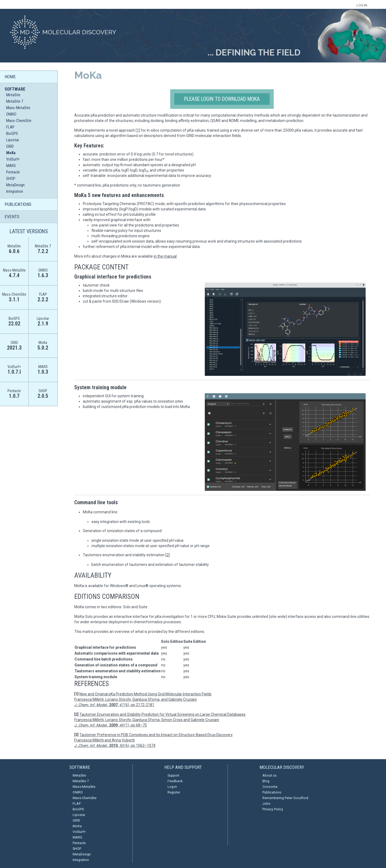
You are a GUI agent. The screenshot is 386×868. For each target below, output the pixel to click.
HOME (10, 77)
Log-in (172, 787)
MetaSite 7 (15, 101)
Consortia (270, 787)
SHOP (11, 179)
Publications (272, 792)
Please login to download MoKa (222, 99)
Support (173, 775)
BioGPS (12, 133)
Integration (15, 191)
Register (174, 792)
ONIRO (11, 114)
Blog (266, 781)
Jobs (266, 804)
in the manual (165, 256)
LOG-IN (362, 5)
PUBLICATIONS (18, 204)
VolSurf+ (13, 159)
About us (270, 775)
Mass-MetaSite (18, 108)
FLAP (10, 127)
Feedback (175, 781)
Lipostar (13, 140)
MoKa (11, 153)
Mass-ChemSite (19, 121)
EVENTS (12, 217)
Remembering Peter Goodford (285, 798)
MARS (11, 166)
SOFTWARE (15, 89)
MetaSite (13, 95)
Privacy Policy (273, 809)
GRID (10, 146)
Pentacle (13, 172)
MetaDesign (15, 185)
